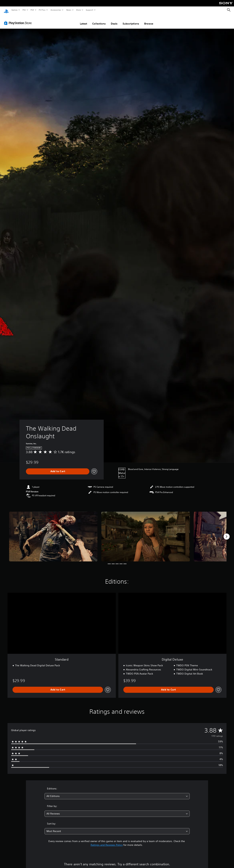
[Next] (226, 533)
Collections (99, 20)
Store (78, 10)
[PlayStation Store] (19, 20)
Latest (83, 20)
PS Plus (42, 10)
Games (14, 10)
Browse (149, 20)
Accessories (56, 10)
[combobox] (117, 793)
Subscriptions (131, 20)
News (69, 10)
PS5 (24, 10)
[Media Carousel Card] (53, 533)
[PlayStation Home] (6, 10)
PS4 (32, 10)
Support (89, 10)
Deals (114, 20)
